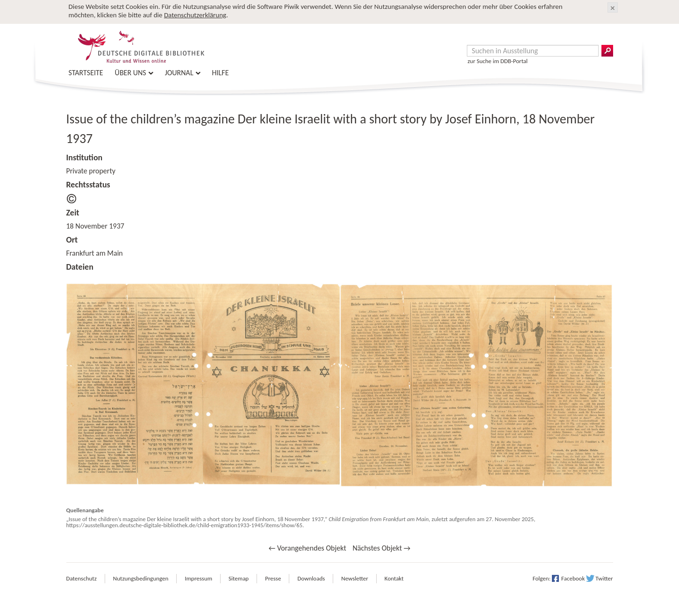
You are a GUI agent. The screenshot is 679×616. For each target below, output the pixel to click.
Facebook (573, 578)
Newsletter (355, 578)
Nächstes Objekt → (381, 548)
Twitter (604, 578)
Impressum (198, 578)
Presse (273, 578)
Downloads (311, 578)
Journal (179, 73)
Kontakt (394, 578)
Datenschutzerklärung (195, 15)
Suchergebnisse (607, 51)
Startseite (86, 73)
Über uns (131, 73)
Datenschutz (82, 578)
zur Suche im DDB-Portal (498, 61)
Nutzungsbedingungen (141, 578)
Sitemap (239, 578)
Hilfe (221, 73)
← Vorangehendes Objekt (307, 548)
